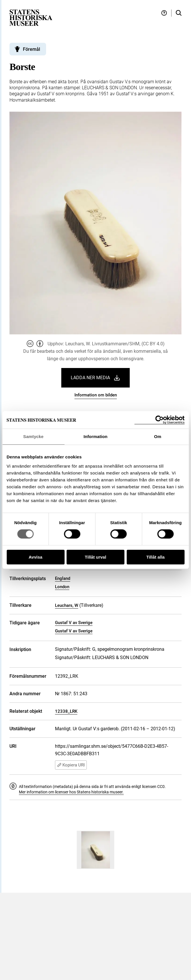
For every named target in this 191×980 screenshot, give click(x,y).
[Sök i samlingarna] (179, 13)
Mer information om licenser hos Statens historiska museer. (71, 792)
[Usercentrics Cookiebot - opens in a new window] (159, 420)
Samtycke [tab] (33, 436)
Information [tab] (96, 436)
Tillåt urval (95, 557)
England (63, 578)
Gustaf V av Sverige (74, 623)
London (62, 587)
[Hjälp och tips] (164, 13)
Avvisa (36, 557)
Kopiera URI (71, 765)
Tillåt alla (155, 557)
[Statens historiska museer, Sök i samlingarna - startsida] (31, 17)
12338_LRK (66, 711)
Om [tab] (158, 436)
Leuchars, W (67, 605)
